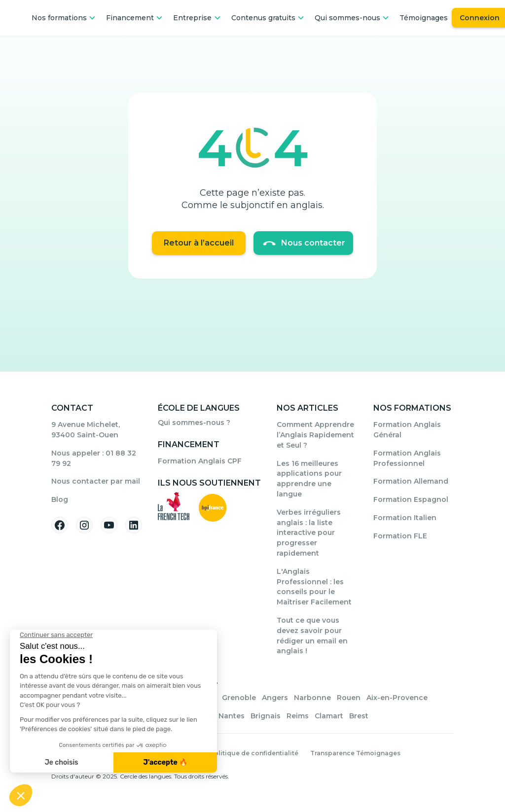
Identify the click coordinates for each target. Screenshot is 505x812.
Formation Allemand (411, 481)
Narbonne (312, 698)
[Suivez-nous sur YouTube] (109, 525)
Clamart (329, 716)
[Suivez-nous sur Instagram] (84, 525)
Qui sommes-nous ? (194, 423)
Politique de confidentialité (254, 753)
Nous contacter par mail (96, 481)
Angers (275, 698)
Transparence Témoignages (355, 753)
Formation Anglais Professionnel (407, 458)
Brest (359, 716)
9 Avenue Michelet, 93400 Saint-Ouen (86, 430)
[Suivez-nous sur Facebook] (60, 525)
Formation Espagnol (411, 499)
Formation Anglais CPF (200, 461)
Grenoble (239, 698)
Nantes (232, 716)
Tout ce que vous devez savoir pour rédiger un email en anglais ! (312, 635)
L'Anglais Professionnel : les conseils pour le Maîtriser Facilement (314, 587)
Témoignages (424, 18)
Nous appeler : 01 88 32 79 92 (94, 458)
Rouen (349, 698)
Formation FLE (400, 536)
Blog (60, 499)
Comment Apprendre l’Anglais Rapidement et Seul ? (315, 435)
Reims (298, 716)
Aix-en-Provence (397, 698)
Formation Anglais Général (407, 430)
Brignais (266, 716)
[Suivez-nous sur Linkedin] (134, 525)
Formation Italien (405, 518)
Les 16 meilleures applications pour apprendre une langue (309, 479)
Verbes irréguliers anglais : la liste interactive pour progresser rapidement (309, 533)
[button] (64, 18)
